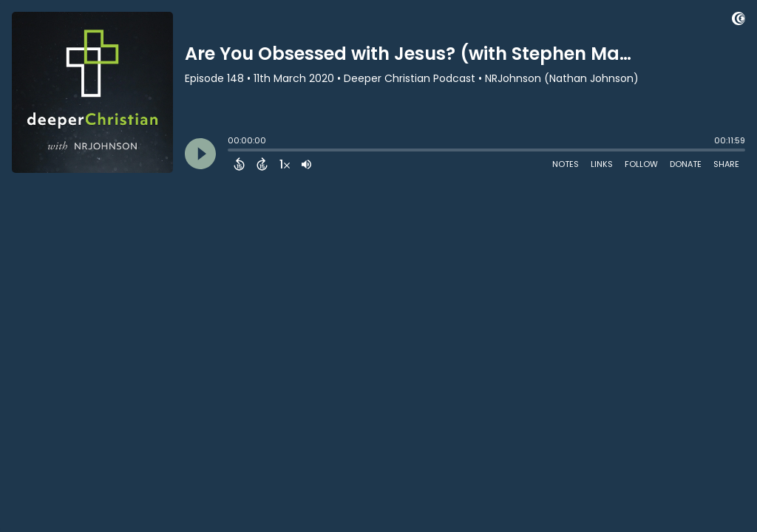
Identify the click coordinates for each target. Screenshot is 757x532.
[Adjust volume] (306, 164)
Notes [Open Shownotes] (566, 164)
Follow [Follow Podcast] (641, 164)
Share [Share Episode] (726, 164)
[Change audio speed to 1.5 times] (285, 164)
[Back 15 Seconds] (239, 164)
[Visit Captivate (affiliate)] (739, 21)
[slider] (231, 151)
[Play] (200, 154)
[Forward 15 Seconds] (262, 164)
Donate (686, 164)
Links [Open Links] (602, 164)
